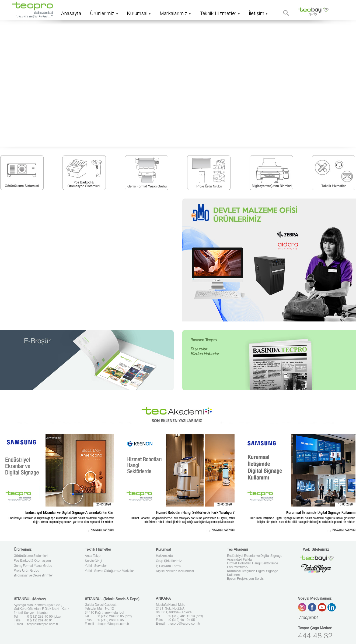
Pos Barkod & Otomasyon (32, 561)
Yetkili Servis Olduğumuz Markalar (109, 571)
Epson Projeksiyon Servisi (246, 579)
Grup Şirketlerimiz (169, 561)
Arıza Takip (93, 556)
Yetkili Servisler (96, 566)
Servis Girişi (93, 561)
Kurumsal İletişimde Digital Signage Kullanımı (252, 573)
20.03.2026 (225, 505)
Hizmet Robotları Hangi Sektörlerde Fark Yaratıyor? (252, 565)
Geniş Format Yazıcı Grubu (33, 566)
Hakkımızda (164, 556)
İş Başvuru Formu (169, 566)
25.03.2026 (104, 505)
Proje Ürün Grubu (27, 571)
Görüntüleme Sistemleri (31, 556)
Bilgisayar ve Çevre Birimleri (34, 576)
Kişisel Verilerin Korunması (175, 571)
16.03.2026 (345, 505)
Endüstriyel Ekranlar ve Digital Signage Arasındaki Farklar (255, 558)
